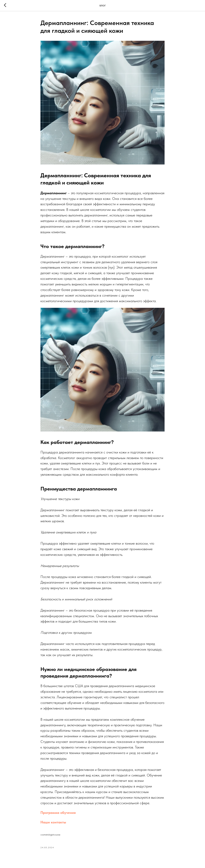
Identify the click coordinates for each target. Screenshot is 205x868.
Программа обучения (58, 813)
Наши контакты (53, 822)
